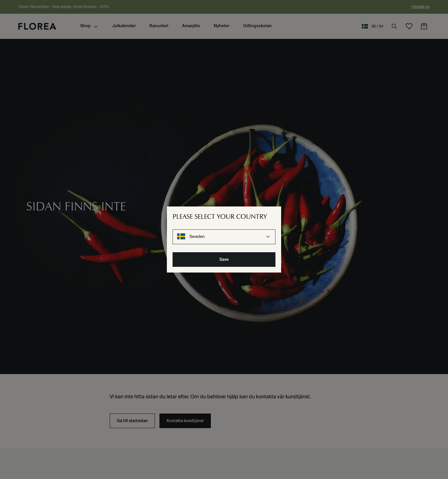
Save (224, 259)
